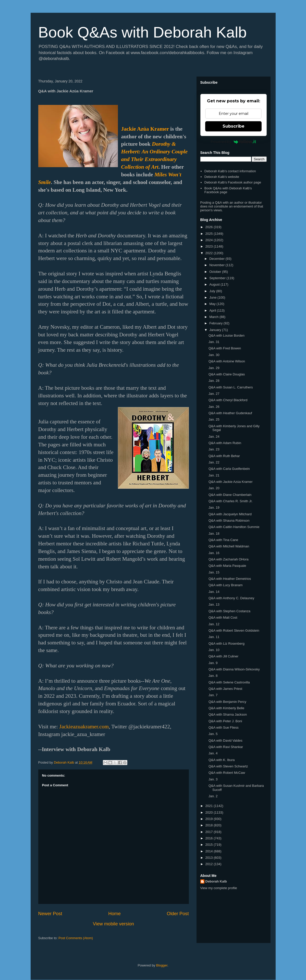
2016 (210, 838)
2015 (210, 845)
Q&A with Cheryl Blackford (228, 400)
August (215, 284)
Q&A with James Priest (225, 689)
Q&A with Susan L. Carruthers (231, 387)
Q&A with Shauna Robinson (229, 520)
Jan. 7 (213, 695)
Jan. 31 (214, 342)
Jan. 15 (214, 572)
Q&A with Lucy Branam (226, 585)
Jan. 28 (214, 381)
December (217, 259)
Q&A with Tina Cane (223, 540)
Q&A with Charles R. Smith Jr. (231, 501)
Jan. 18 (214, 534)
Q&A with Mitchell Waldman (229, 546)
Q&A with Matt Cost (223, 617)
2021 (210, 806)
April (213, 310)
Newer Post (50, 914)
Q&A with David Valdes (225, 740)
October (216, 272)
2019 (210, 819)
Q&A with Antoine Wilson (227, 361)
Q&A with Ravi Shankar (226, 747)
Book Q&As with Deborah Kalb (143, 32)
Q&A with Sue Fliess (224, 727)
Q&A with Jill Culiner (223, 656)
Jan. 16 (214, 553)
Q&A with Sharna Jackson (228, 714)
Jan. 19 (214, 507)
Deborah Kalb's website (222, 177)
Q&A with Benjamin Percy (227, 702)
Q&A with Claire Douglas (227, 374)
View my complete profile (219, 888)
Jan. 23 (214, 449)
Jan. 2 (213, 796)
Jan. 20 (214, 488)
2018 (210, 825)
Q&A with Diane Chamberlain (230, 495)
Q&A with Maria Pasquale (227, 566)
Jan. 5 (213, 734)
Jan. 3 (213, 779)
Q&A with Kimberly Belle (226, 708)
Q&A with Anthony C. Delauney (231, 598)
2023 (210, 246)
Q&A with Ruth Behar (224, 456)
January (216, 330)
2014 (210, 851)
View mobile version (113, 924)
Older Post (178, 914)
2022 (210, 253)
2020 (210, 812)
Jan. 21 (214, 475)
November (217, 265)
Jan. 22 (214, 462)
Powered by (233, 142)
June (213, 297)
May (213, 304)
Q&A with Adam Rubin (225, 443)
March (214, 317)
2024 (210, 240)
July (213, 291)
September (218, 278)
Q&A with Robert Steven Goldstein (234, 630)
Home (114, 914)
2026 (210, 227)
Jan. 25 (214, 419)
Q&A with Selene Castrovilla (229, 682)
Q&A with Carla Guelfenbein (229, 469)
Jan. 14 (214, 592)
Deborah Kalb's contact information (230, 171)
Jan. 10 (214, 650)
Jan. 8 (213, 676)
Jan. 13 (214, 604)
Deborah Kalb (216, 881)
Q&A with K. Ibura (222, 760)
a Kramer (156, 129)
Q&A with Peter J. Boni (225, 721)
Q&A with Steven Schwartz (228, 766)
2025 (210, 234)
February (216, 323)
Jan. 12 (214, 624)
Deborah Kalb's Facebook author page (233, 182)
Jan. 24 (214, 437)
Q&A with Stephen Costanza (229, 611)
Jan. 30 (214, 355)
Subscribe (234, 126)
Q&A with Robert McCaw (227, 773)
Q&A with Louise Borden (227, 335)
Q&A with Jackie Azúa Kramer (231, 482)
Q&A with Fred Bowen (225, 348)
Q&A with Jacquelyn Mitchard (230, 514)
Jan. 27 (214, 394)
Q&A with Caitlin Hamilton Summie (234, 527)
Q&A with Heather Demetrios (230, 579)
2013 (210, 858)
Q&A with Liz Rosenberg (227, 644)
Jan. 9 (213, 663)
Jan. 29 (214, 368)
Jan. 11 (214, 637)
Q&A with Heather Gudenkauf (230, 413)
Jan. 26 (214, 407)
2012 (210, 864)
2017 (210, 832)
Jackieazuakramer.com (84, 727)
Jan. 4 (213, 753)
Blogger (162, 965)
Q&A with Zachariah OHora (229, 559)
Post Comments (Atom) (76, 938)
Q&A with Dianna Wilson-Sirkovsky (234, 669)
